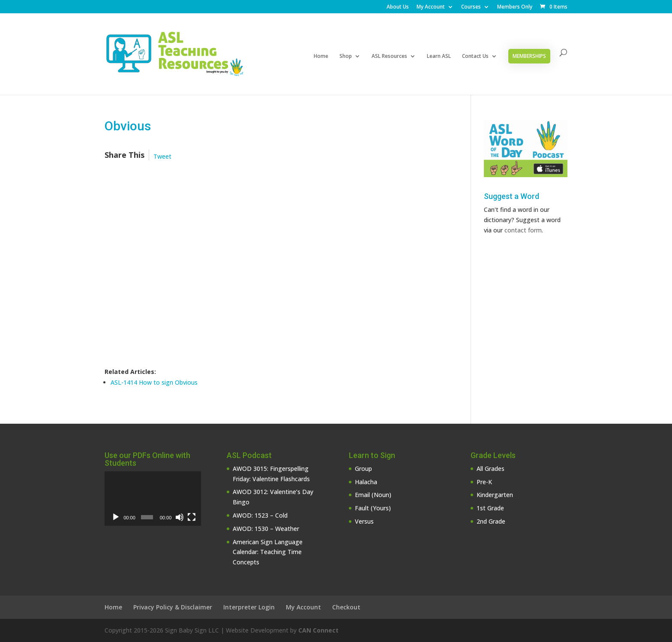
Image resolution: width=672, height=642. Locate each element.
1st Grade (490, 508)
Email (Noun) (373, 495)
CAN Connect (318, 630)
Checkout (346, 607)
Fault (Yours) (373, 508)
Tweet (162, 156)
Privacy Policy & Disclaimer (173, 607)
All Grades (490, 469)
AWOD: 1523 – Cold (260, 515)
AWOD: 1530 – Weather (266, 529)
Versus (364, 521)
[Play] (116, 517)
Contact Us (475, 56)
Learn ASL (439, 56)
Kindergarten (495, 495)
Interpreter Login (249, 607)
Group (363, 469)
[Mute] (180, 517)
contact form (523, 230)
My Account (431, 7)
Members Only (515, 7)
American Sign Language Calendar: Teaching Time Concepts (268, 552)
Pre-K (484, 482)
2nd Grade (491, 521)
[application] (153, 499)
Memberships (529, 56)
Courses (471, 7)
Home (321, 56)
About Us (398, 7)
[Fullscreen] (192, 517)
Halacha (366, 482)
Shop (346, 56)
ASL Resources (389, 56)
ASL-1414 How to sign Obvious (154, 382)
